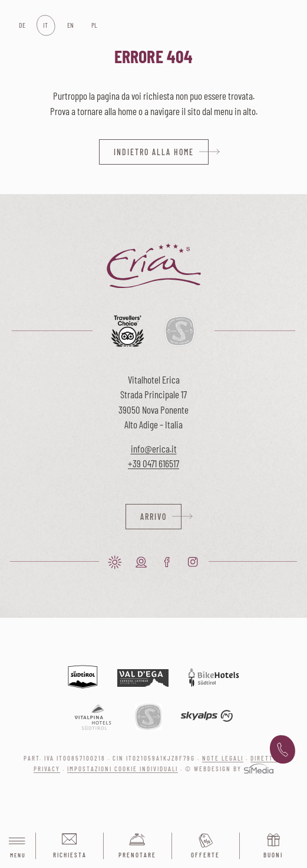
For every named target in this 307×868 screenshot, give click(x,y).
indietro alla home (154, 152)
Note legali (223, 758)
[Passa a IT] (46, 25)
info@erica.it (154, 448)
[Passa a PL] (94, 25)
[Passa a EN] (70, 25)
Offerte (205, 855)
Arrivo (153, 517)
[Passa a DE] (22, 25)
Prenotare (137, 855)
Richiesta (70, 855)
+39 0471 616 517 (283, 750)
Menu (18, 846)
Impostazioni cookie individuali (123, 769)
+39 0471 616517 (153, 463)
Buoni (273, 855)
